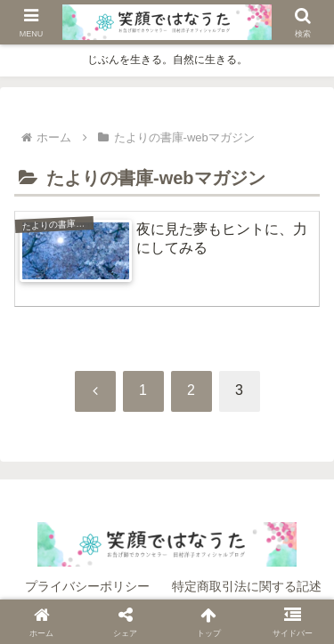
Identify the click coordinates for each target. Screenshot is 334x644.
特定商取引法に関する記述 (247, 586)
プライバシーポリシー (87, 586)
